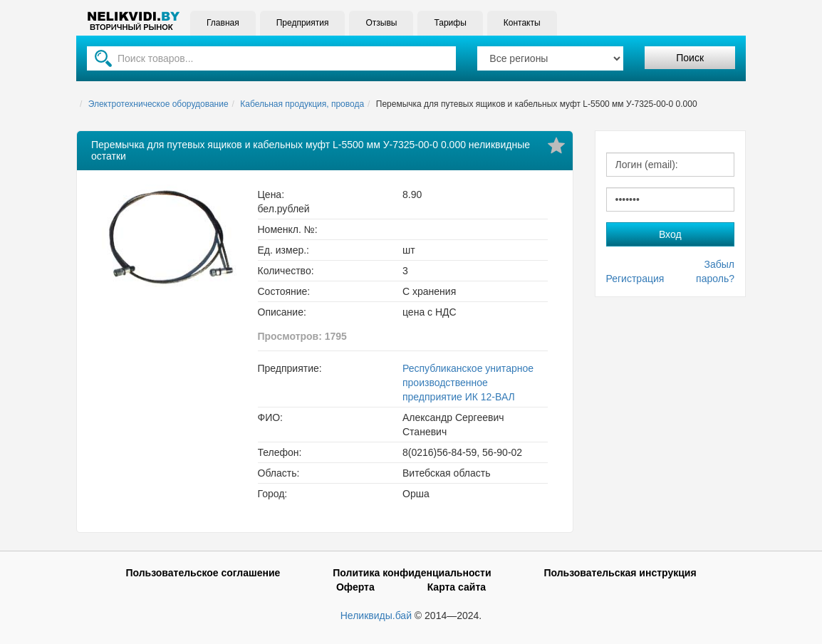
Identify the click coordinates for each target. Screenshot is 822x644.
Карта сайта (457, 587)
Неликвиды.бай (376, 616)
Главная (223, 23)
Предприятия (303, 23)
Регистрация (635, 279)
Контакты (522, 23)
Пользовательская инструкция (620, 573)
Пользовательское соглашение (203, 573)
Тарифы (450, 23)
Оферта (355, 587)
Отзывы (381, 23)
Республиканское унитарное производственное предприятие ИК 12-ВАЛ (468, 383)
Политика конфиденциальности (412, 573)
